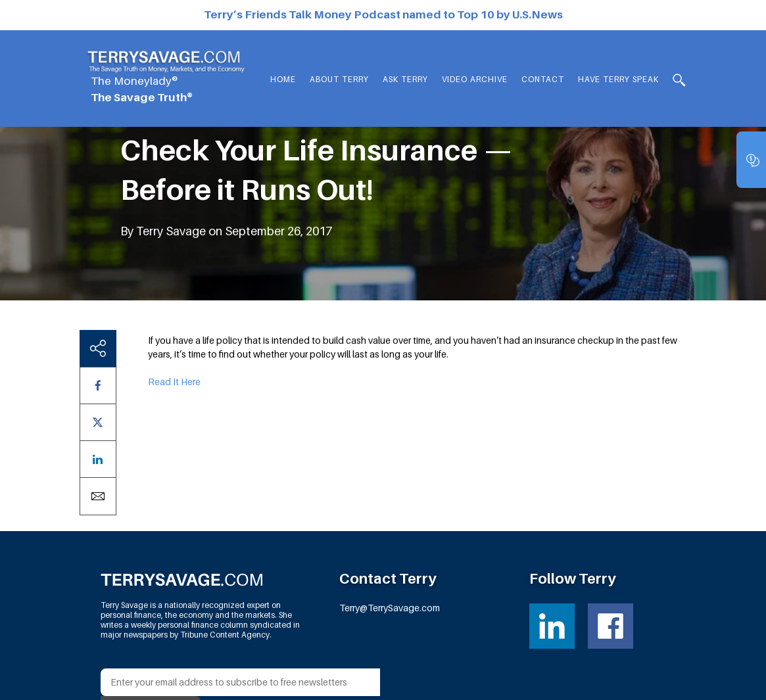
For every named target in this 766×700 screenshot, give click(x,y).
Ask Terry (405, 79)
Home (283, 79)
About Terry (339, 79)
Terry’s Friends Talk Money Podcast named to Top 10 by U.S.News (383, 14)
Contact (543, 79)
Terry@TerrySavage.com (390, 608)
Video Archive (475, 79)
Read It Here (174, 382)
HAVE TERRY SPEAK (618, 79)
